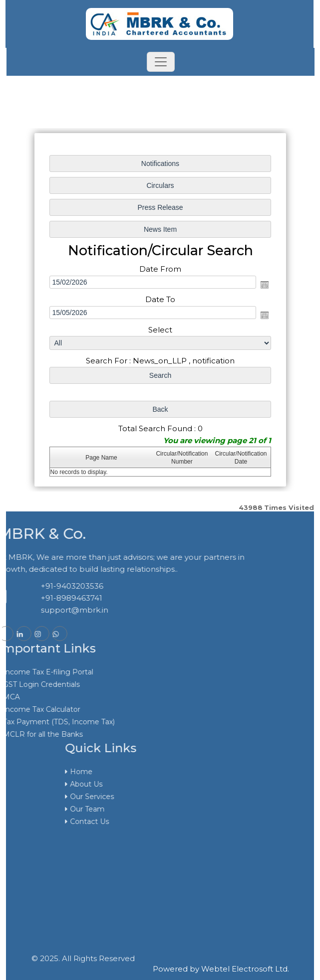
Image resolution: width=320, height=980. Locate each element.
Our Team (174, 809)
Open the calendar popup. (264, 285)
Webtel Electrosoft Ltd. (245, 969)
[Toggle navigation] (161, 62)
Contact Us (176, 821)
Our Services (179, 797)
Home (168, 772)
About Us (173, 784)
